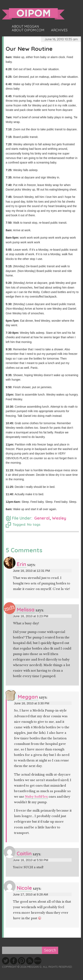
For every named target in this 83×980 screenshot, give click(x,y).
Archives (59, 30)
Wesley (59, 518)
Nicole (24, 888)
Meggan (28, 697)
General (42, 518)
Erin (21, 564)
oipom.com (33, 14)
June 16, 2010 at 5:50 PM (31, 860)
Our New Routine (29, 49)
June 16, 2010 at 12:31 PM (32, 571)
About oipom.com (28, 30)
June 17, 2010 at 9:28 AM (31, 894)
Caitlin (24, 853)
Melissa (26, 610)
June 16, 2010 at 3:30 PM (32, 703)
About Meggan (25, 26)
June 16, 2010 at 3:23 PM (31, 616)
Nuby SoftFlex (36, 797)
